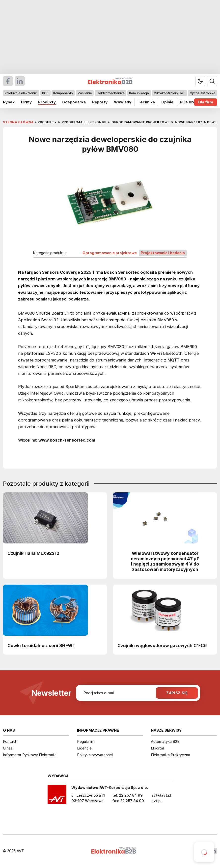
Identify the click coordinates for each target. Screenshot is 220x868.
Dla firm (206, 102)
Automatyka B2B (165, 741)
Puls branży (191, 102)
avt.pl (156, 801)
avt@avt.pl (161, 795)
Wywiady (123, 102)
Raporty (100, 102)
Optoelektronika (203, 93)
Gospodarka (74, 102)
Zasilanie (85, 93)
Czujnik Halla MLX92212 (33, 553)
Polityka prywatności (95, 755)
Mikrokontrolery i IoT (169, 93)
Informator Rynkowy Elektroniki (30, 755)
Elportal (157, 748)
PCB (45, 93)
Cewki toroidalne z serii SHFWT (41, 645)
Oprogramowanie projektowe (110, 253)
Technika (146, 102)
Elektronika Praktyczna (170, 755)
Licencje (84, 748)
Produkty (47, 102)
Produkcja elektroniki (21, 93)
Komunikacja (139, 93)
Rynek (9, 102)
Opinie (167, 102)
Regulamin (86, 741)
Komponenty (63, 93)
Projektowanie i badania (163, 253)
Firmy (26, 102)
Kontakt (10, 741)
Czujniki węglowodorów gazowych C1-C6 (162, 645)
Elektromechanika (111, 93)
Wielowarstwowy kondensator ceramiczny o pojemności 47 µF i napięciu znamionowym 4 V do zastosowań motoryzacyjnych (165, 561)
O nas (8, 748)
